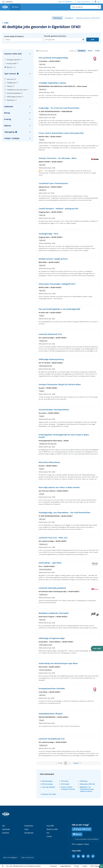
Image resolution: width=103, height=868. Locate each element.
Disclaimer (54, 866)
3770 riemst (65, 781)
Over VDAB (50, 826)
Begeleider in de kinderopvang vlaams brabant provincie (87, 789)
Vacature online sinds (18, 54)
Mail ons (78, 834)
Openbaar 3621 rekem (49, 794)
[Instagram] (88, 856)
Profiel (97, 51)
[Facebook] (74, 856)
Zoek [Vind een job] (93, 40)
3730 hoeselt (65, 784)
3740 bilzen (84, 781)
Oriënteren (6, 833)
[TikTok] (93, 856)
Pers (48, 833)
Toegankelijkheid (65, 866)
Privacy (77, 866)
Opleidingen (6, 829)
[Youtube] (83, 856)
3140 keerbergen (47, 781)
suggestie (80, 844)
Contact (49, 836)
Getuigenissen (29, 833)
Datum (90, 51)
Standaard (82, 51)
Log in (99, 2)
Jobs (5, 23)
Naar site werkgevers (65, 2)
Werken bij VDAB (52, 829)
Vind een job (57, 18)
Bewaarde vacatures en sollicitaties (88, 18)
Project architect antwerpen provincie (68, 788)
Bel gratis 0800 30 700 (83, 829)
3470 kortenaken (47, 784)
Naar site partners (83, 2)
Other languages (96, 866)
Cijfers (26, 829)
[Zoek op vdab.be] (86, 7)
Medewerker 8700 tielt (87, 784)
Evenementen (29, 826)
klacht (87, 844)
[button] (97, 648)
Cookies (85, 866)
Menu (16, 7)
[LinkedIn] (78, 856)
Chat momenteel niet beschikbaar (87, 839)
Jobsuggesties (69, 18)
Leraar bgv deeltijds (48, 787)
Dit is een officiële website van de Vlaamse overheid (23, 866)
